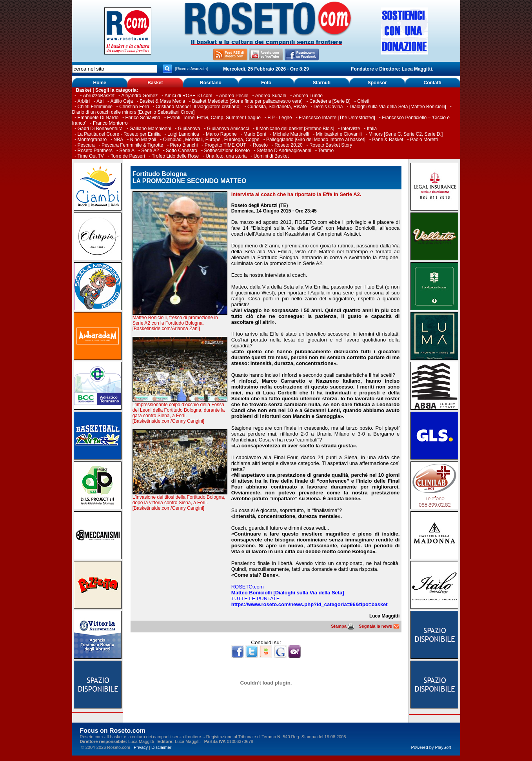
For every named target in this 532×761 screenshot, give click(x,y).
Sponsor (377, 83)
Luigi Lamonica (183, 134)
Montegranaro (92, 140)
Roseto (260, 145)
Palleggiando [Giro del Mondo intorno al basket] (316, 140)
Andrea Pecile (234, 96)
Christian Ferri (134, 107)
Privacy (141, 747)
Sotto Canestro (182, 151)
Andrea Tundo (308, 96)
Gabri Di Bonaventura (100, 129)
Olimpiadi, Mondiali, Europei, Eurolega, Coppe (211, 140)
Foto (266, 83)
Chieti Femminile (95, 107)
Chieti (363, 101)
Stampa (342, 626)
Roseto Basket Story (331, 145)
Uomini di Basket (271, 156)
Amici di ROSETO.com (189, 96)
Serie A (127, 151)
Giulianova (189, 129)
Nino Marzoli (143, 140)
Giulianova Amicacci (229, 129)
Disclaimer (161, 747)
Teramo (326, 151)
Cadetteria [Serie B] (330, 101)
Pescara (86, 145)
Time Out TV (91, 156)
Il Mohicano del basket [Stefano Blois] (295, 129)
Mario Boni (255, 134)
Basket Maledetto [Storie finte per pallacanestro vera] (247, 101)
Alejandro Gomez (140, 96)
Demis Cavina (328, 107)
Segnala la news (379, 626)
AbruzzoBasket (99, 96)
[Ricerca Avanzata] (192, 69)
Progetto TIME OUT (225, 145)
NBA (119, 140)
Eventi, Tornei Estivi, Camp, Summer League (214, 118)
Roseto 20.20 (288, 145)
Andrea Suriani (271, 96)
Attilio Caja (122, 101)
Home (100, 83)
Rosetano (211, 83)
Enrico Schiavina (143, 118)
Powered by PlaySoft (431, 747)
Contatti (433, 83)
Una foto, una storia (226, 156)
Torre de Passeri (128, 156)
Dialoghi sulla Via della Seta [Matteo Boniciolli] (398, 107)
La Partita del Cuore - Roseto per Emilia (119, 134)
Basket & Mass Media (162, 101)
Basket (155, 83)
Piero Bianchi (184, 145)
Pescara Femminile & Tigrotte (132, 145)
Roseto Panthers (95, 151)
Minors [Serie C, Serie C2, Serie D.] (406, 134)
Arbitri (84, 101)
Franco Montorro (110, 123)
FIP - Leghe (280, 118)
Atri (100, 101)
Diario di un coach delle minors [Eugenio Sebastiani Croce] (133, 112)
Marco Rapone (221, 134)
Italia (372, 129)
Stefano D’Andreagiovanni (284, 151)
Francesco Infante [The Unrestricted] (337, 118)
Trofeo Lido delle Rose (175, 156)
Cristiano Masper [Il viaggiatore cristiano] (198, 107)
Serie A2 (150, 151)
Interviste (351, 129)
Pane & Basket (388, 140)
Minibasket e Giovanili (339, 134)
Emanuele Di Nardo (98, 118)
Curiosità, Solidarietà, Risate (277, 107)
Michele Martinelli (291, 134)
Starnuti (322, 83)
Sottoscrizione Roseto (227, 151)
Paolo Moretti (424, 140)
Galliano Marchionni (150, 129)
